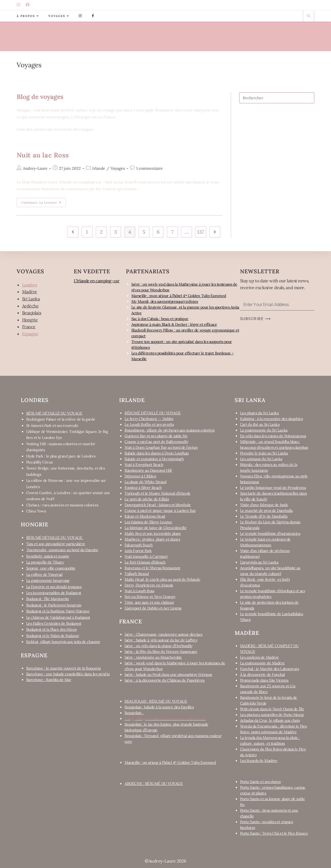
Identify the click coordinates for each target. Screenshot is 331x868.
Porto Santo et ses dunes (260, 782)
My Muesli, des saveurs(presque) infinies (165, 301)
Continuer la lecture (44, 201)
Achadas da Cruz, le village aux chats (270, 720)
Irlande (99, 168)
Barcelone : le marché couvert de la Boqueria (63, 668)
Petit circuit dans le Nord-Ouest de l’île (272, 709)
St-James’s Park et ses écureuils (52, 426)
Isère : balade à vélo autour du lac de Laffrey (161, 640)
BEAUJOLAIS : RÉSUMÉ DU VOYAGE (156, 701)
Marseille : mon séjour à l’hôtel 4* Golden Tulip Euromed (179, 296)
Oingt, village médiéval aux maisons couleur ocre (165, 719)
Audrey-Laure (35, 168)
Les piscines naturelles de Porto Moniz (272, 715)
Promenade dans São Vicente (264, 680)
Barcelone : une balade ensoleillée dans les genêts (68, 674)
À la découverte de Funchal (262, 675)
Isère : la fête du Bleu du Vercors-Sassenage (161, 652)
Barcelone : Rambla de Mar (49, 680)
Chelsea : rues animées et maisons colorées (62, 505)
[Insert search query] (277, 98)
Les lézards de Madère (259, 761)
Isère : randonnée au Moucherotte (153, 657)
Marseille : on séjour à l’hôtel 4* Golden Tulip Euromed (170, 763)
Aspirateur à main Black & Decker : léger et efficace (174, 324)
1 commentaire (150, 168)
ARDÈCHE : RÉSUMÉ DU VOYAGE (154, 784)
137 (201, 232)
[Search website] (309, 16)
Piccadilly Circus (39, 462)
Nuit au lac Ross (43, 155)
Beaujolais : (134, 713)
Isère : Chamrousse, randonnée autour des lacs (163, 634)
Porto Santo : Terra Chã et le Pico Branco (274, 833)
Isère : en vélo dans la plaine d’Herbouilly (159, 646)
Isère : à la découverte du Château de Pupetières (164, 680)
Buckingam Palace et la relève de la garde (61, 419)
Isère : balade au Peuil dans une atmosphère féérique (169, 675)
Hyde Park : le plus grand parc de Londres (61, 456)
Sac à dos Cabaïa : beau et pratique (160, 319)
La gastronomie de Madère (262, 663)
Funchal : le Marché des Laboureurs (270, 669)
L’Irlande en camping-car (98, 281)
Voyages (118, 168)
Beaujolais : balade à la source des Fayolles (159, 707)
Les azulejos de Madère (259, 657)
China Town (36, 511)
